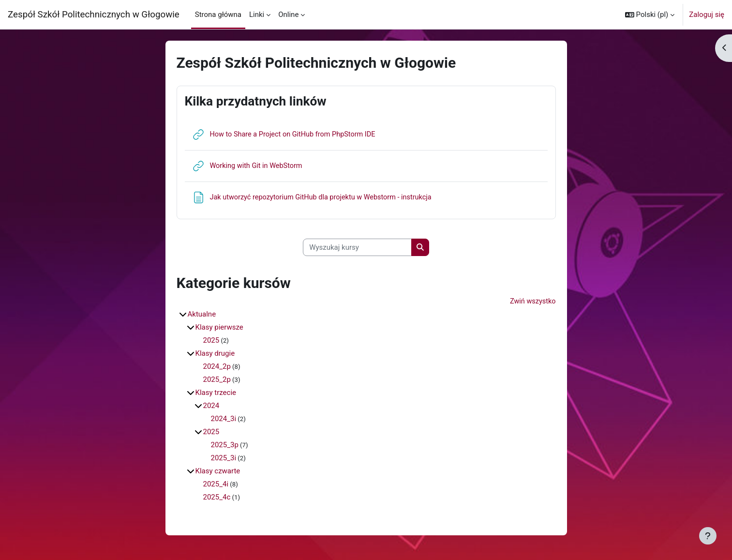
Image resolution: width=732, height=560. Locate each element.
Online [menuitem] (288, 15)
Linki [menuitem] (257, 15)
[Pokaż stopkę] (708, 536)
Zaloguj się (707, 15)
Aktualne (202, 315)
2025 (211, 341)
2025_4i (216, 485)
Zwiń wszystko (532, 302)
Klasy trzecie (216, 394)
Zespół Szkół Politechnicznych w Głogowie (94, 15)
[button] (650, 15)
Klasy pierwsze (219, 328)
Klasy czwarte (218, 472)
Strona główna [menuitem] (218, 15)
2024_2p (217, 367)
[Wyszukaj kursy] (357, 248)
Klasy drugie (215, 354)
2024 (211, 407)
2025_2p (217, 380)
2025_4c (217, 498)
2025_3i (224, 459)
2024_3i (224, 420)
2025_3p (225, 446)
